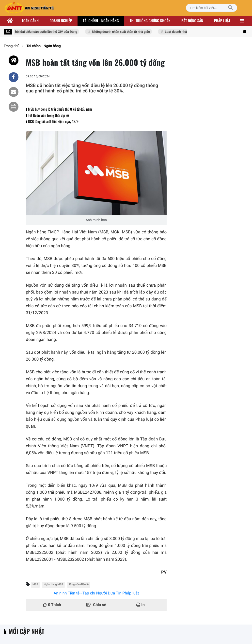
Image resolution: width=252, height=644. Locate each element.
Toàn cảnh (30, 21)
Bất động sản (192, 21)
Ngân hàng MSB (53, 584)
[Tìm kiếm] (231, 8)
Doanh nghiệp (61, 21)
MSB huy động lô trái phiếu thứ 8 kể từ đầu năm (60, 109)
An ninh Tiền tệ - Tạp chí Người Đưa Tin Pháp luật (96, 593)
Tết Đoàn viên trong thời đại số (48, 115)
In (141, 605)
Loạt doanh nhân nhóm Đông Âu (188, 32)
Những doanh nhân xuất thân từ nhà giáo (121, 32)
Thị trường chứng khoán (150, 21)
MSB (35, 584)
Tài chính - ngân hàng (101, 21)
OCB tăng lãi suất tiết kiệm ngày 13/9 (53, 122)
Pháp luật (222, 21)
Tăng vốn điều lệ (79, 584)
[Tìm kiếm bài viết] (212, 8)
